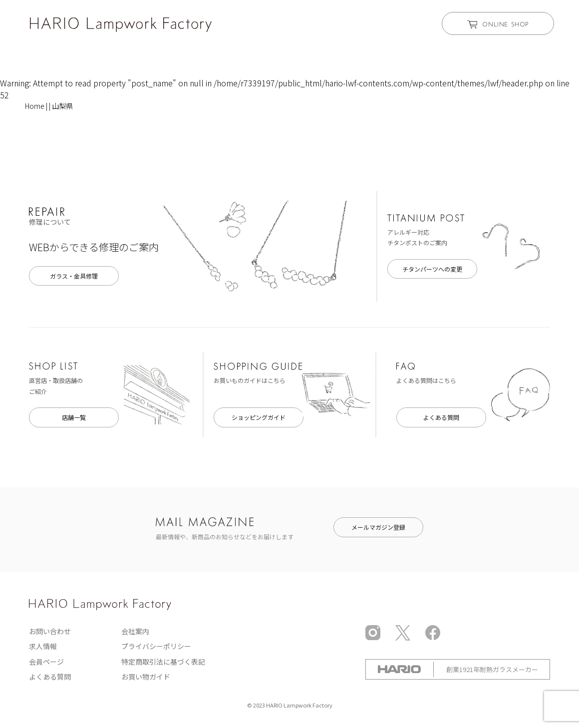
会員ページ (46, 662)
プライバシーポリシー (156, 646)
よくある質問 (441, 417)
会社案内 (135, 631)
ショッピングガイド (259, 417)
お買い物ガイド (146, 677)
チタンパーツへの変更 (432, 269)
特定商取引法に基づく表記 (163, 662)
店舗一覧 (74, 417)
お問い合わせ (50, 631)
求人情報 (43, 646)
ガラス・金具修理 (74, 276)
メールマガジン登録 (378, 527)
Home (35, 106)
